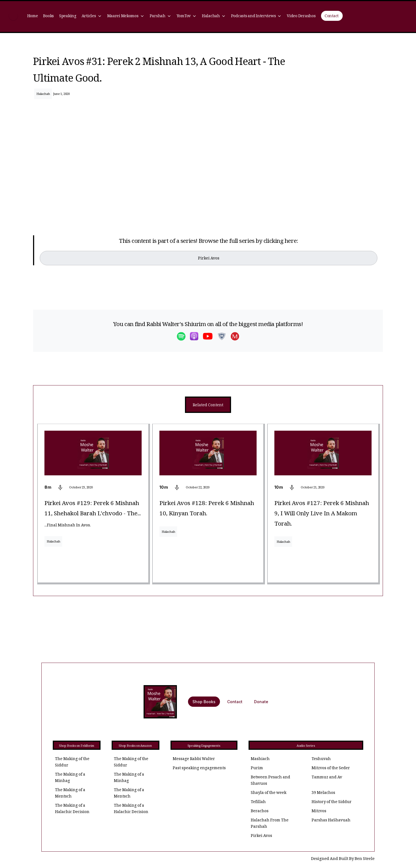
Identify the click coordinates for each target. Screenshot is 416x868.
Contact (332, 17)
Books (48, 17)
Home (33, 17)
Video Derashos (301, 17)
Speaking (68, 17)
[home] (13, 17)
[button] (92, 17)
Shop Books (204, 702)
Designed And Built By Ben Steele (343, 859)
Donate (261, 702)
